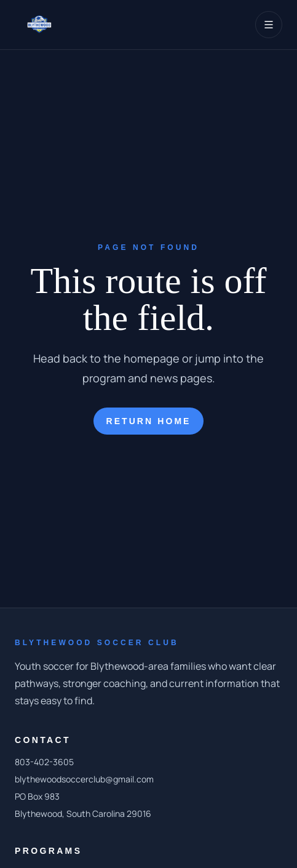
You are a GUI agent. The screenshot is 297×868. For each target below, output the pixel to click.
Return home (148, 421)
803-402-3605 (44, 762)
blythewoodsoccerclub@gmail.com (84, 779)
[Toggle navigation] (269, 25)
